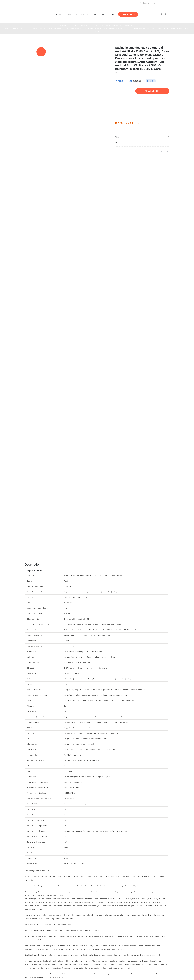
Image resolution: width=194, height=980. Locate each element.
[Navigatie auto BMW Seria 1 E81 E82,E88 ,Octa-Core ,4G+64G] (60, 863)
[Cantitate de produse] (123, 91)
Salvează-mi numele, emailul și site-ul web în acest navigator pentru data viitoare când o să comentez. (74, 702)
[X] (161, 152)
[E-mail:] (168, 152)
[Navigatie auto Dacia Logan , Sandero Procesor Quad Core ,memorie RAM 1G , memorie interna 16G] (134, 767)
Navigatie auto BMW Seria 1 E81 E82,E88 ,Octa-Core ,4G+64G (60, 902)
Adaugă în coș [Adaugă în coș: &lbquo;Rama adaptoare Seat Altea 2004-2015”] (135, 915)
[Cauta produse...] (153, 3)
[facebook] (25, 3)
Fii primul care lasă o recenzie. (128, 76)
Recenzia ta (31, 655)
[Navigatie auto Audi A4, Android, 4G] (60, 944)
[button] (142, 137)
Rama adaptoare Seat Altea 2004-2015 (134, 902)
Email (28, 691)
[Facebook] (158, 152)
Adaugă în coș (152, 91)
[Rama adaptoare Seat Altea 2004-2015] (134, 863)
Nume (28, 680)
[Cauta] (140, 3)
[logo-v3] (36, 9)
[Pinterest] (165, 152)
